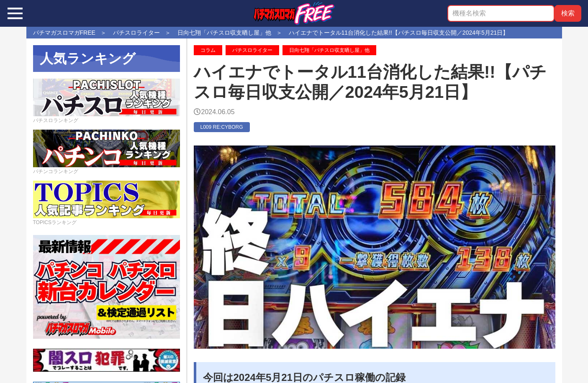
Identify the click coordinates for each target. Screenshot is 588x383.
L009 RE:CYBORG (222, 127)
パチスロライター (252, 50)
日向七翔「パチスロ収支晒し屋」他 (329, 50)
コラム (208, 50)
